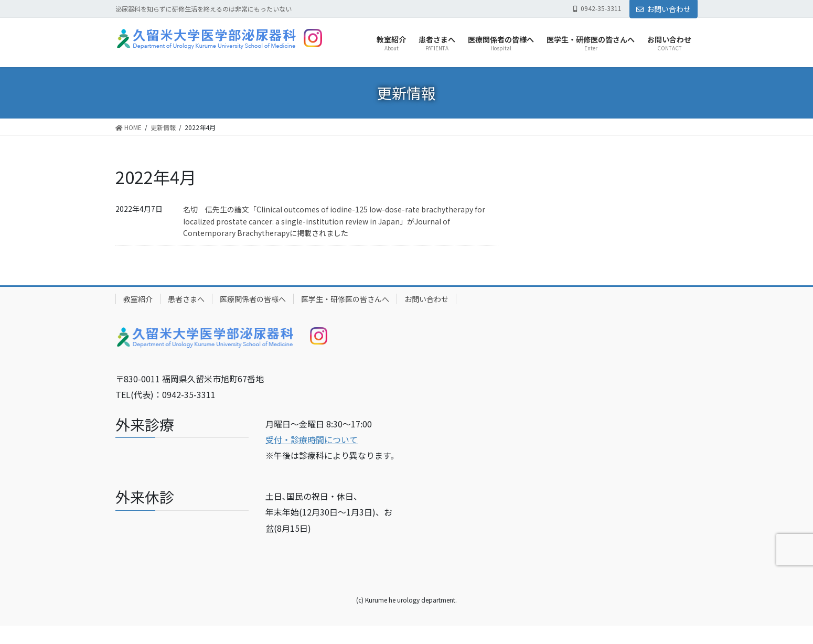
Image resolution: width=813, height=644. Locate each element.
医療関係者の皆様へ (253, 299)
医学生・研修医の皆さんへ (345, 299)
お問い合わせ (664, 9)
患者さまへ (186, 299)
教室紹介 (138, 299)
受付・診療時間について (312, 439)
